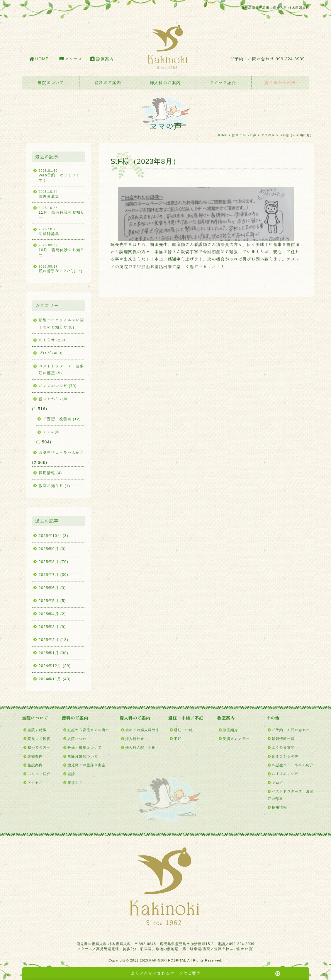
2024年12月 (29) (55, 666)
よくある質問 (283, 747)
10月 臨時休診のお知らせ (62, 250)
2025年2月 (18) (54, 640)
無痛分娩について (83, 756)
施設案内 (35, 765)
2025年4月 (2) (52, 614)
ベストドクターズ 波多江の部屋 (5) (61, 370)
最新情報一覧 (283, 739)
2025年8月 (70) (54, 562)
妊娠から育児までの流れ (88, 730)
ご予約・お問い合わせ (291, 730)
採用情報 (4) (50, 473)
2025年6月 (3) (52, 588)
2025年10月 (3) (54, 536)
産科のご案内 (108, 83)
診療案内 (105, 59)
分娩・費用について (85, 747)
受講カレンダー (236, 739)
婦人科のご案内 (165, 83)
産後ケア (75, 782)
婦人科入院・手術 (140, 747)
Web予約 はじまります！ (62, 175)
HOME (42, 59)
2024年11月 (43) (55, 679)
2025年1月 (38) (54, 653)
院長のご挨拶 (39, 739)
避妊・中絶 (183, 730)
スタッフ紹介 (223, 83)
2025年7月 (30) (54, 575)
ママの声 (268, 135)
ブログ (277, 782)
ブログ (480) (51, 353)
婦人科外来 (135, 739)
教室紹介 (230, 730)
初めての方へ (39, 747)
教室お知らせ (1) (55, 486)
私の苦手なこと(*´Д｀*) (62, 268)
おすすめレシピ (285, 774)
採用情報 (279, 807)
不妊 (178, 739)
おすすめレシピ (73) (58, 386)
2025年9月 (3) (52, 549)
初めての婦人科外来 (142, 730)
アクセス (73, 59)
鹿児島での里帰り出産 (86, 765)
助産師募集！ (62, 231)
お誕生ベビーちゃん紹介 (61, 452)
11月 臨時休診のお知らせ (62, 213)
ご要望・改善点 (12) (62, 419)
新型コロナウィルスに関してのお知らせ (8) (61, 324)
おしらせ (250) (53, 340)
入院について (79, 739)
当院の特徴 (37, 730)
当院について (51, 83)
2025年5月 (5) (52, 601)
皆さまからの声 (280, 83)
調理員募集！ (62, 194)
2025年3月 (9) (52, 627)
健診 (71, 774)
